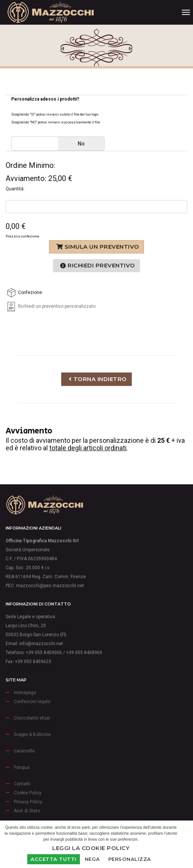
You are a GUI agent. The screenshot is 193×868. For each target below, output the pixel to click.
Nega (92, 859)
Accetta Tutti (54, 859)
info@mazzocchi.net (41, 644)
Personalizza (130, 859)
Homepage (25, 693)
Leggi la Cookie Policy (91, 848)
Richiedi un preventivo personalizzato (51, 306)
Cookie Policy (28, 793)
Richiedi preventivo (98, 265)
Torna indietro (98, 379)
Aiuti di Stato (27, 811)
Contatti (22, 784)
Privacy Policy (28, 802)
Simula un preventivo (98, 247)
